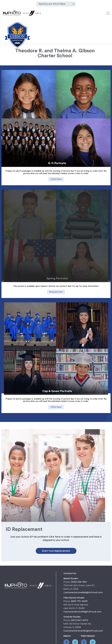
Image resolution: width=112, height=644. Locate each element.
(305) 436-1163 (79, 536)
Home (13, 624)
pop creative (65, 641)
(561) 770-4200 (79, 556)
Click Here (56, 179)
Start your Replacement (56, 505)
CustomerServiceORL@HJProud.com (83, 585)
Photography (45, 624)
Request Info (56, 277)
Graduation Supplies (68, 624)
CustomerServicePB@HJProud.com (82, 566)
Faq (99, 624)
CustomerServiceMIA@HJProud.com (83, 547)
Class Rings (27, 624)
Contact (88, 624)
